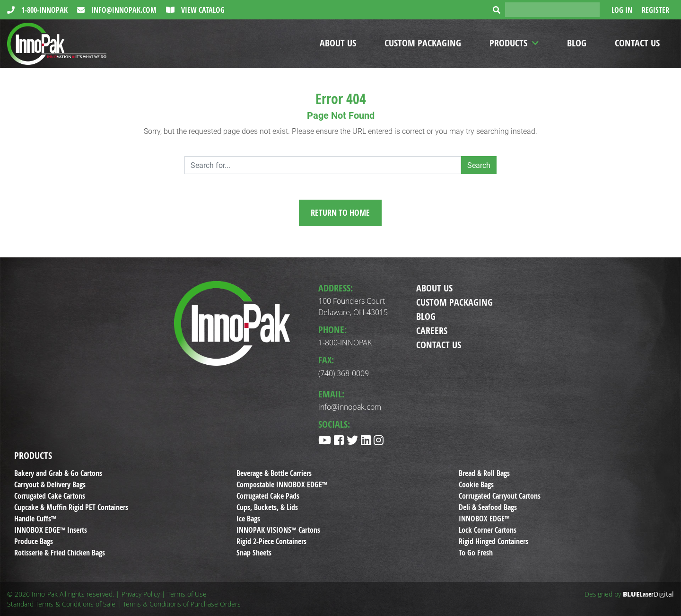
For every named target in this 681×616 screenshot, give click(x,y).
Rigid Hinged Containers (493, 541)
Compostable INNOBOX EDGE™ (282, 484)
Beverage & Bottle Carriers (274, 473)
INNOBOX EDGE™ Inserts (51, 530)
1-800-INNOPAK (44, 10)
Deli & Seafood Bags (488, 507)
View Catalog (202, 10)
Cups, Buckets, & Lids (267, 507)
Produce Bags (34, 541)
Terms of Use (187, 594)
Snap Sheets (254, 553)
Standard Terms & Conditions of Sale (61, 604)
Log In (622, 10)
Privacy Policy (141, 594)
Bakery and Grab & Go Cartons (58, 473)
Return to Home (340, 213)
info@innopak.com (123, 10)
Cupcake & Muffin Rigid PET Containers (71, 507)
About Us (338, 43)
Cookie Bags (476, 484)
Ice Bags (248, 519)
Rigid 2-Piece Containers (271, 541)
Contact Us (637, 43)
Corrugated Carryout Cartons (500, 496)
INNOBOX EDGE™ (484, 519)
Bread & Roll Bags (484, 473)
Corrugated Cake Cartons (50, 496)
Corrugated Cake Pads (268, 496)
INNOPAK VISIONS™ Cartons (278, 530)
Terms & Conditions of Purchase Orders (182, 604)
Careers (432, 330)
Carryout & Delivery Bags (50, 484)
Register (655, 10)
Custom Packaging (423, 43)
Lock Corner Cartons (488, 530)
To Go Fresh (476, 553)
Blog (577, 43)
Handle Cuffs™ (35, 519)
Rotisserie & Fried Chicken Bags (60, 553)
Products (508, 43)
